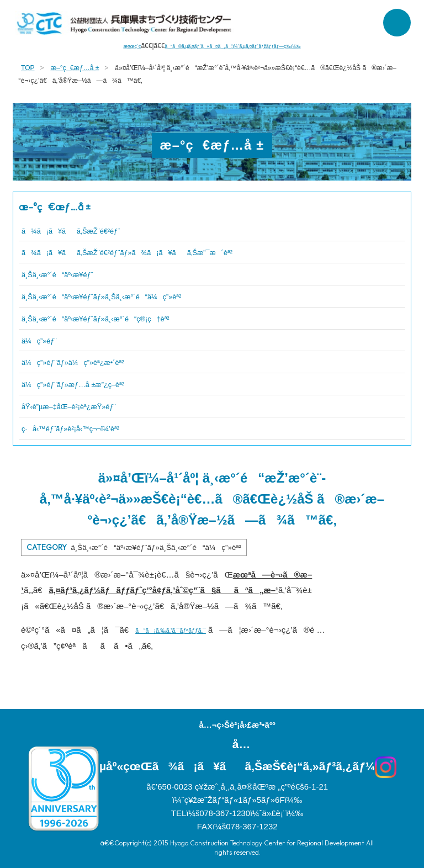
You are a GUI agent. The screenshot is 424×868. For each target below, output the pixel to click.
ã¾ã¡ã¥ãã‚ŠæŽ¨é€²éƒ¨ (91, 230)
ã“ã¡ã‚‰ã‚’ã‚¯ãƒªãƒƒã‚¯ (185, 630)
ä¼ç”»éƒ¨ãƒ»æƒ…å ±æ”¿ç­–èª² (94, 384)
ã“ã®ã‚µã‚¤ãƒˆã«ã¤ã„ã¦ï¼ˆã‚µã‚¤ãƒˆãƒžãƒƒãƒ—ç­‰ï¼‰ (236, 46)
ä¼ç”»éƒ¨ (46, 340)
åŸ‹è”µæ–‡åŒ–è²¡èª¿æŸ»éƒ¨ (88, 406)
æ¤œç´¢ (101, 46)
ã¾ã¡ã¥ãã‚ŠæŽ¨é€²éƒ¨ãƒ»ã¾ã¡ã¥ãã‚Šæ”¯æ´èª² (171, 252)
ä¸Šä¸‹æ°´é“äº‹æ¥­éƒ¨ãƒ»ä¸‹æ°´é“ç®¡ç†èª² (126, 318)
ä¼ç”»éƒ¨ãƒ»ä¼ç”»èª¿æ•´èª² (94, 362)
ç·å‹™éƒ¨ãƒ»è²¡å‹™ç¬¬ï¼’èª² (91, 428)
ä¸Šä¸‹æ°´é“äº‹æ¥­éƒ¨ (72, 274)
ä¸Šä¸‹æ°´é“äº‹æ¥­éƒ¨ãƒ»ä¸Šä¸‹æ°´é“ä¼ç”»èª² (135, 296)
